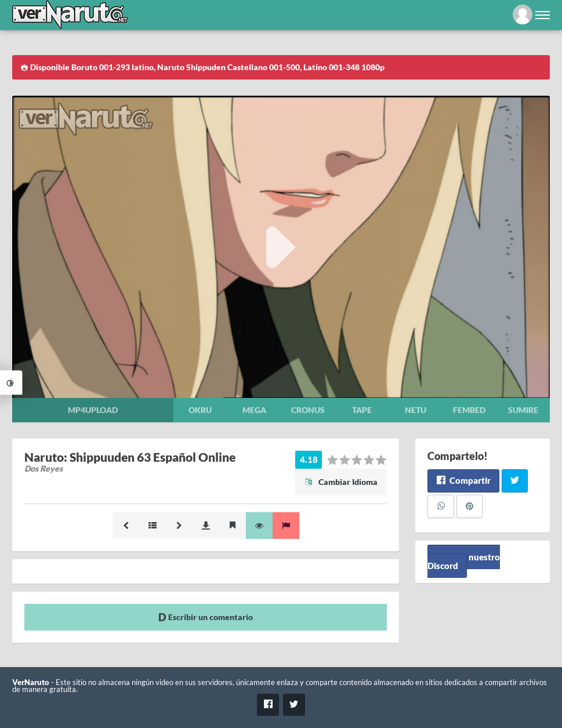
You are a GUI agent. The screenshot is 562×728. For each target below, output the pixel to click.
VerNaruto (31, 682)
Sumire (523, 410)
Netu (416, 410)
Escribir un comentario (206, 617)
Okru (200, 410)
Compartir (463, 480)
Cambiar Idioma (341, 482)
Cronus (308, 410)
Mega (254, 410)
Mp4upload (93, 410)
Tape (362, 410)
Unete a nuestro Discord (464, 561)
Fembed (469, 410)
